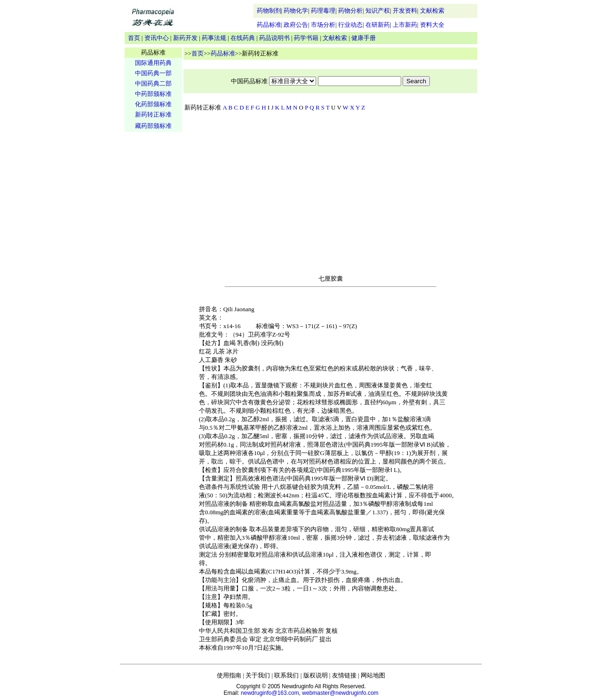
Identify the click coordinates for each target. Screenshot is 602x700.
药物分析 (350, 11)
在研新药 (378, 25)
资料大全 (432, 25)
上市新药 (405, 25)
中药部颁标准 (153, 94)
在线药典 (243, 38)
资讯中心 (157, 38)
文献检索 (432, 11)
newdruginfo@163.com (270, 693)
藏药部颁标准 (153, 126)
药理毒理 (323, 11)
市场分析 (323, 25)
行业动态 (350, 25)
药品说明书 (274, 38)
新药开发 (185, 38)
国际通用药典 (153, 63)
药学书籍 (306, 38)
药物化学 (296, 11)
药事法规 (214, 38)
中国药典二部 (153, 83)
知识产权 (378, 11)
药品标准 (269, 25)
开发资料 (405, 11)
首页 (134, 38)
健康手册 (364, 38)
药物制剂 (269, 11)
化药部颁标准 (153, 104)
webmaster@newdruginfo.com (340, 693)
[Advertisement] (153, 280)
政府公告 (296, 25)
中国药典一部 (153, 73)
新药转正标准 (153, 114)
